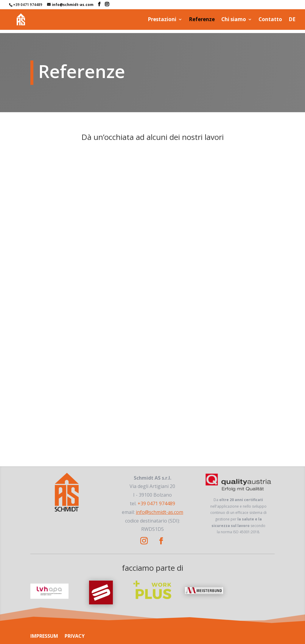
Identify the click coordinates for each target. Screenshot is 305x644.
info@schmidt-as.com (159, 512)
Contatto (270, 20)
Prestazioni (162, 20)
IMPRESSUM (44, 636)
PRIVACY (75, 636)
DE (292, 20)
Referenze (202, 20)
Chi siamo (234, 20)
